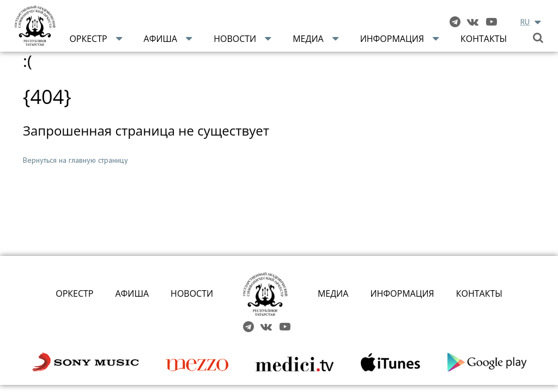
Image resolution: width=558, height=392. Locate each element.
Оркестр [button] (88, 39)
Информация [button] (392, 39)
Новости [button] (235, 39)
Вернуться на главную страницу (75, 160)
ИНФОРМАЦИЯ (402, 293)
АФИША (132, 293)
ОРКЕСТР (74, 293)
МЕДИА (333, 293)
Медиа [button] (308, 39)
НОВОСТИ (192, 293)
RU (525, 22)
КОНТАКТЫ (479, 293)
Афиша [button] (161, 39)
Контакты (484, 39)
